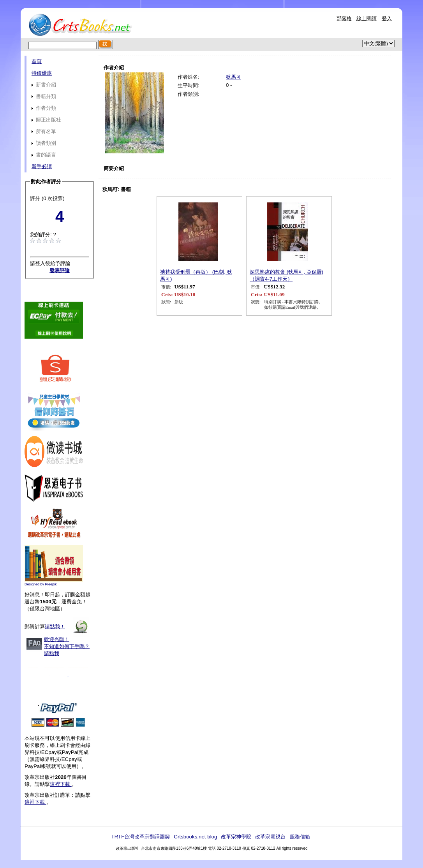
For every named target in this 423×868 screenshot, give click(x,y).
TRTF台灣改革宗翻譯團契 (140, 837)
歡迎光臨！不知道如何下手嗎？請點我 (67, 646)
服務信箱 (300, 837)
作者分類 (44, 108)
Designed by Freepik (41, 584)
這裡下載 (61, 784)
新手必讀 (42, 166)
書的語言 (44, 155)
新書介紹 (44, 85)
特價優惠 (42, 73)
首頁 (37, 61)
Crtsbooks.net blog (195, 837)
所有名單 (44, 131)
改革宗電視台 (270, 837)
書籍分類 (44, 96)
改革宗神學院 (236, 837)
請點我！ (55, 626)
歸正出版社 (46, 120)
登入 (387, 18)
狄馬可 (234, 77)
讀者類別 (44, 143)
